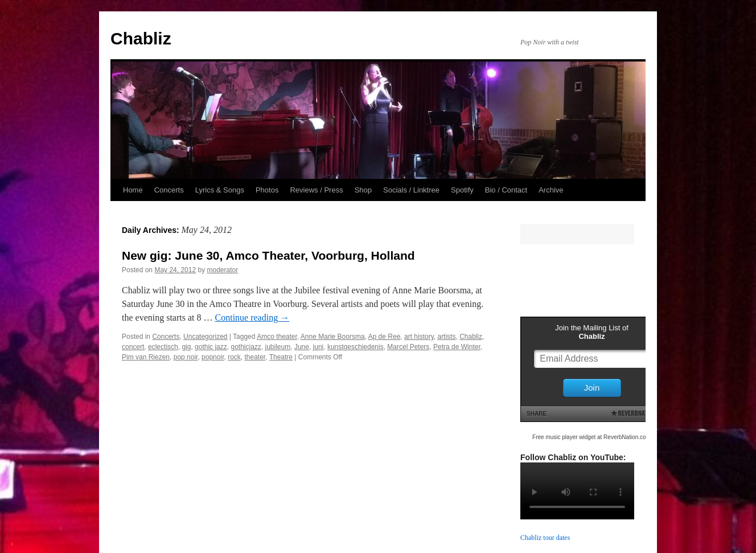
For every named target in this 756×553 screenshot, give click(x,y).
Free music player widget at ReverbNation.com (591, 437)
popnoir (213, 357)
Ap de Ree (385, 337)
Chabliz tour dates (545, 538)
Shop (363, 190)
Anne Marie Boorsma (333, 337)
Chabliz (141, 38)
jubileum (278, 347)
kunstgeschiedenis (356, 347)
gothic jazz (211, 347)
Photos (267, 190)
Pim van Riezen (146, 357)
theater (255, 357)
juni (319, 347)
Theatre (281, 357)
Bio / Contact (506, 190)
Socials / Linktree (411, 190)
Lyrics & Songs (220, 190)
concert (133, 347)
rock (234, 357)
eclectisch (163, 347)
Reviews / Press (316, 190)
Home (133, 190)
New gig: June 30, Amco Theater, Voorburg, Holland (268, 255)
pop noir (186, 357)
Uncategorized (205, 337)
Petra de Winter (457, 347)
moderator (222, 270)
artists (446, 337)
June (302, 347)
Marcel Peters (408, 347)
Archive (551, 190)
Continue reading (252, 318)
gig (186, 347)
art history (419, 337)
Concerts (169, 190)
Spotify (462, 190)
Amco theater (277, 337)
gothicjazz (246, 347)
